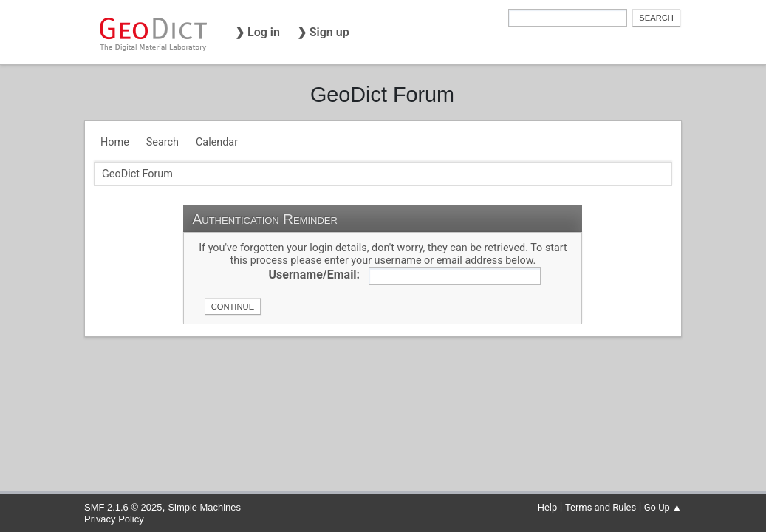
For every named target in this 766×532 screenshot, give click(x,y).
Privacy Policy (114, 519)
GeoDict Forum (382, 95)
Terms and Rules (601, 507)
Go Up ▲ (663, 507)
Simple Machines (204, 507)
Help (548, 507)
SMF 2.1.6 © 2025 (123, 507)
